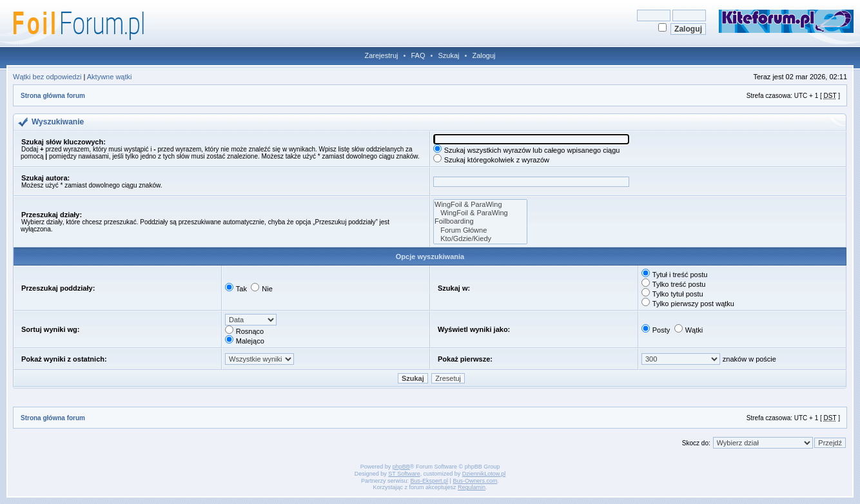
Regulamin (472, 487)
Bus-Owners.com (475, 481)
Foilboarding (480, 221)
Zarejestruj (382, 55)
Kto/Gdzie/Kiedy (480, 239)
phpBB (401, 467)
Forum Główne (480, 230)
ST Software (404, 474)
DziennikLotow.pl (484, 474)
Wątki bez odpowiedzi (47, 77)
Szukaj (448, 55)
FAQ (418, 55)
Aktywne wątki (110, 77)
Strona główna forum (53, 96)
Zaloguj (484, 55)
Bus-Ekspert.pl (430, 481)
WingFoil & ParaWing (480, 205)
